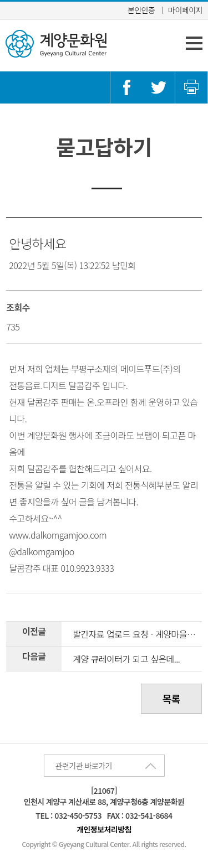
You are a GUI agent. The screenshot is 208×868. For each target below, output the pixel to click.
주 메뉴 (194, 43)
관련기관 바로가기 (84, 766)
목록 (171, 699)
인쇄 (191, 87)
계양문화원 (56, 44)
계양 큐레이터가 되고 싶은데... (126, 659)
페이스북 (126, 87)
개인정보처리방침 (104, 829)
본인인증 (141, 10)
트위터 (159, 87)
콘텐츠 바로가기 (27, 0)
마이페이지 (185, 10)
